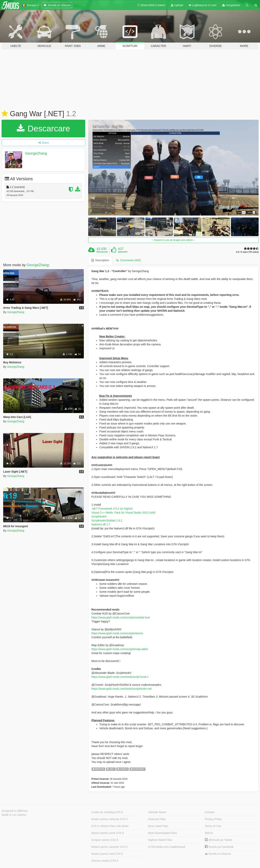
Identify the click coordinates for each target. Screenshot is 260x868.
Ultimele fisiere (157, 812)
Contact (210, 812)
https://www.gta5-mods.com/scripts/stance (117, 633)
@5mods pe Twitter (219, 840)
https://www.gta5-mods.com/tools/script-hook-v (120, 677)
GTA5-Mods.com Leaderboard (167, 847)
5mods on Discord (218, 854)
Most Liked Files (158, 826)
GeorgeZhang (36, 153)
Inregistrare (231, 5)
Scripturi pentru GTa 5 (105, 840)
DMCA (209, 833)
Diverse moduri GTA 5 (105, 861)
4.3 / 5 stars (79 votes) (247, 252)
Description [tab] (100, 260)
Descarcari (102, 252)
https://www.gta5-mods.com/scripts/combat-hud (120, 617)
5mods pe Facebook (219, 847)
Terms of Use (213, 826)
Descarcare (43, 129)
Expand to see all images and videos (173, 240)
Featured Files (157, 819)
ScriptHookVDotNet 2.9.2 (107, 520)
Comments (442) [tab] (128, 260)
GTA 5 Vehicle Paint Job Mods (110, 826)
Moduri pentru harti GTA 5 (107, 854)
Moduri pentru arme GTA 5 (107, 833)
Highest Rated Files (160, 840)
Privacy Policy (213, 819)
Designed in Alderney (15, 811)
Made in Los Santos (14, 815)
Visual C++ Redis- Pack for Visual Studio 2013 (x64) (123, 513)
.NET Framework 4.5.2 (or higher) (112, 509)
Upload (177, 5)
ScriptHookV (99, 517)
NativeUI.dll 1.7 (101, 524)
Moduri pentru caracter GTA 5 (109, 847)
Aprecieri (123, 252)
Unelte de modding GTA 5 (107, 812)
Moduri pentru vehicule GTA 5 (109, 819)
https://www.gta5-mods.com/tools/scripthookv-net (121, 689)
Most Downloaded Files (163, 833)
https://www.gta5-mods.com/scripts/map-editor (120, 649)
